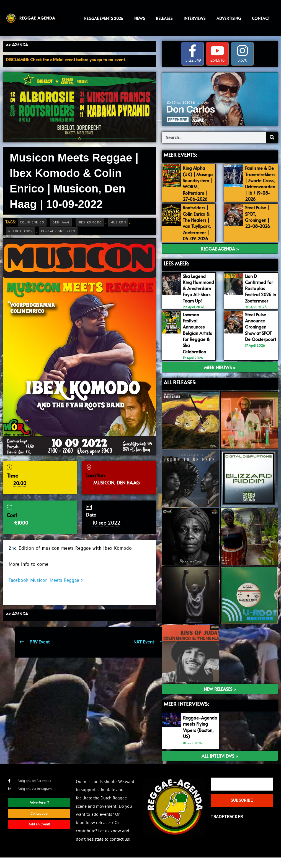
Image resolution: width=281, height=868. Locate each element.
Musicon (118, 222)
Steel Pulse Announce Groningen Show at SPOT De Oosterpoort (260, 341)
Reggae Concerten (58, 231)
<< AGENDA (17, 44)
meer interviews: (186, 715)
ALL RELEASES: (180, 393)
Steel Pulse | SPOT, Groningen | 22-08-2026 (259, 222)
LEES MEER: (176, 269)
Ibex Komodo (90, 222)
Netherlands (20, 231)
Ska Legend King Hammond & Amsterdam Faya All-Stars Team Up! (198, 296)
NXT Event (149, 642)
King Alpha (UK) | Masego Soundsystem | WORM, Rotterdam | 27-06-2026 (197, 187)
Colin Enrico (32, 222)
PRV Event (35, 642)
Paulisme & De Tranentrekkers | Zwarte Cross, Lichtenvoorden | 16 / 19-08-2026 (261, 183)
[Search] (272, 137)
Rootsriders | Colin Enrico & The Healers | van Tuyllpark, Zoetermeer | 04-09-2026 (198, 228)
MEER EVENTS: (180, 155)
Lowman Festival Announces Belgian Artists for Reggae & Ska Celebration (197, 344)
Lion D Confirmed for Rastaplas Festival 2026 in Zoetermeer (260, 293)
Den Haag (61, 222)
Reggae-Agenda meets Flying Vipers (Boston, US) (198, 737)
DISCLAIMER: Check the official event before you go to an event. (66, 59)
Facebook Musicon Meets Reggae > (46, 580)
